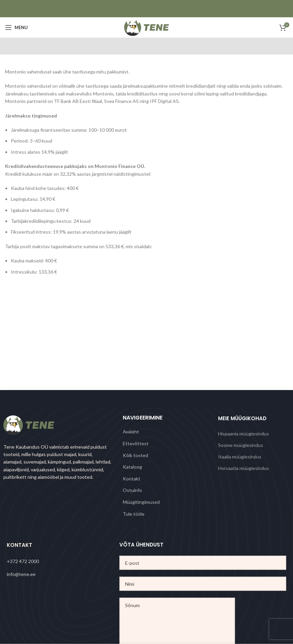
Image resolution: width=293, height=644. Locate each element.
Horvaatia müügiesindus (243, 468)
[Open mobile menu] (16, 27)
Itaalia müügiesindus (240, 457)
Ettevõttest (136, 443)
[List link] (63, 561)
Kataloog (132, 467)
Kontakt (132, 479)
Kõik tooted (135, 455)
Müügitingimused (141, 502)
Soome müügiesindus (241, 445)
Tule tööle (134, 514)
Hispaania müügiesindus (243, 434)
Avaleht (131, 432)
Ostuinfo (132, 490)
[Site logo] (147, 27)
